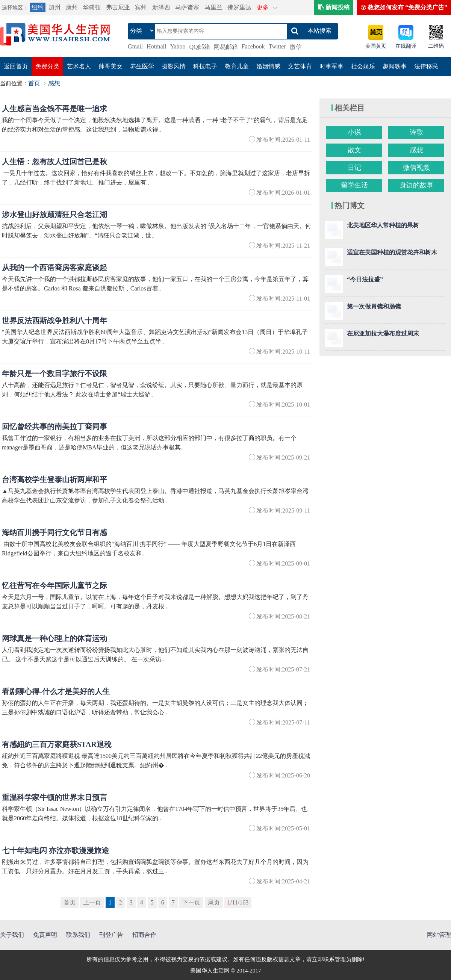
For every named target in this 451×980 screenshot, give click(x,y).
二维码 (436, 46)
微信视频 (416, 168)
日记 (354, 168)
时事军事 (331, 66)
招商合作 (144, 935)
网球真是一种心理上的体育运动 (54, 638)
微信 (296, 47)
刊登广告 (111, 935)
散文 (354, 150)
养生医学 (142, 66)
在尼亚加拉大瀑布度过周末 (383, 333)
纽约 (38, 7)
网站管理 (439, 935)
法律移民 (426, 66)
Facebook (253, 46)
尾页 (214, 902)
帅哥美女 (110, 66)
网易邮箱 (226, 47)
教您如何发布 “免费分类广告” (404, 7)
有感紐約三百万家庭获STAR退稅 (57, 744)
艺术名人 (79, 66)
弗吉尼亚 (118, 7)
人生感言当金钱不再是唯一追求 (54, 109)
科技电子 (205, 66)
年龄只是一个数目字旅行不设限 (54, 374)
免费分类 (47, 66)
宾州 (141, 7)
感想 (54, 83)
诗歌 (416, 132)
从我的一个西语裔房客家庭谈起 (54, 268)
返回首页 (16, 66)
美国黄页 (376, 46)
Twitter (277, 46)
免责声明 (45, 935)
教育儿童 (237, 66)
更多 (263, 7)
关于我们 (12, 935)
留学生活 (354, 185)
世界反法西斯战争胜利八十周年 (54, 321)
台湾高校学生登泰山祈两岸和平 (54, 479)
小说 (354, 132)
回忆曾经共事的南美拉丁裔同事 (54, 426)
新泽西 (161, 7)
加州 (54, 7)
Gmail (135, 46)
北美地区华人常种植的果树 (383, 225)
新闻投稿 (334, 7)
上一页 (92, 902)
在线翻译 (406, 46)
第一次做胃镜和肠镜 (374, 306)
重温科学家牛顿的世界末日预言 (54, 797)
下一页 (191, 902)
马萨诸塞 (187, 7)
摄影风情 (174, 66)
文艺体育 (300, 66)
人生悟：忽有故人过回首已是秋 (54, 162)
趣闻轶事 (395, 66)
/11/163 (238, 902)
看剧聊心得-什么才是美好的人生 (56, 691)
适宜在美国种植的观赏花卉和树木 (392, 252)
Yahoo (178, 46)
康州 (72, 7)
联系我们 (78, 935)
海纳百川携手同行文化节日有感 (54, 532)
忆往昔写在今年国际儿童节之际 (54, 585)
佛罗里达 (239, 7)
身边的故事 (416, 185)
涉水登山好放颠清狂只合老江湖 (54, 215)
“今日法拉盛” (365, 279)
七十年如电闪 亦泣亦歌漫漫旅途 (55, 850)
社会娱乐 (363, 66)
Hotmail (156, 46)
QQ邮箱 (200, 47)
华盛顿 (92, 7)
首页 (34, 83)
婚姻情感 (268, 66)
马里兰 (213, 7)
